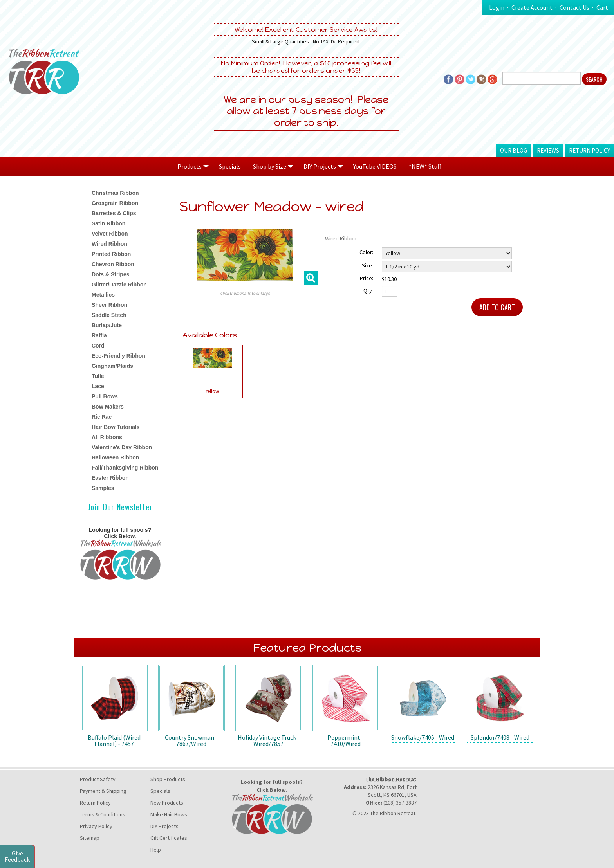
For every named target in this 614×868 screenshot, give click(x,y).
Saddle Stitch (109, 315)
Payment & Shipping (103, 791)
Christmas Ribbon (115, 193)
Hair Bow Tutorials (116, 427)
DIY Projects (164, 826)
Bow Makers (108, 407)
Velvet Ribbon (110, 234)
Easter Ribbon (110, 478)
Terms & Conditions (103, 814)
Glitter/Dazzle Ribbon (119, 285)
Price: (367, 278)
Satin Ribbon (108, 223)
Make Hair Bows (169, 814)
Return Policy (590, 150)
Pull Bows (105, 396)
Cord (98, 346)
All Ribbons (107, 437)
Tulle (98, 376)
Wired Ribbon (109, 244)
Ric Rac (102, 417)
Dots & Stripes (110, 274)
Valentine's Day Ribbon (122, 447)
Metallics (103, 295)
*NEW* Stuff (425, 166)
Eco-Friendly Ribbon (118, 356)
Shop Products (168, 779)
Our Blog (514, 150)
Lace (98, 386)
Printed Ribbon (111, 254)
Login (497, 7)
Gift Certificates (169, 838)
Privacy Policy (96, 826)
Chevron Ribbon (113, 264)
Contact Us (574, 7)
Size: (367, 265)
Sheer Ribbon (109, 305)
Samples (103, 488)
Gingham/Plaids (112, 366)
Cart (602, 7)
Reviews (548, 150)
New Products (167, 803)
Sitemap (90, 838)
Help (156, 850)
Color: (366, 252)
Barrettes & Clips (114, 213)
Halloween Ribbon (115, 457)
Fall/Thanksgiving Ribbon (125, 468)
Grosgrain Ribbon (115, 203)
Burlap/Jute (107, 325)
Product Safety (98, 779)
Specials (230, 166)
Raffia (99, 335)
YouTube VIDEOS (375, 166)
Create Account (532, 7)
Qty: (368, 290)
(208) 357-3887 (400, 803)
